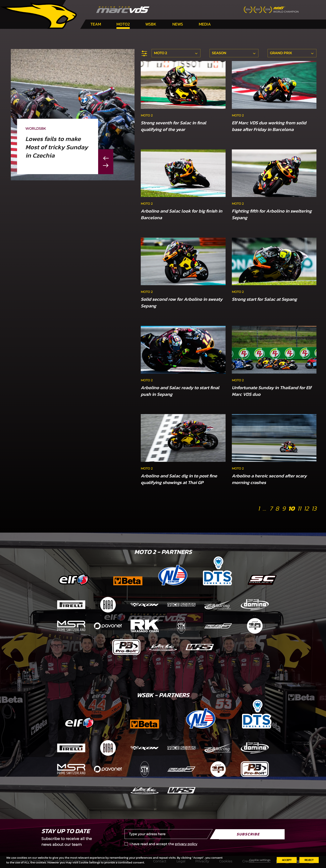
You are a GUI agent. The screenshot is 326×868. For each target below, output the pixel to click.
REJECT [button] (309, 860)
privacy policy (186, 844)
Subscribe (248, 834)
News (178, 24)
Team (96, 24)
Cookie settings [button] (260, 860)
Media (205, 24)
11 (299, 508)
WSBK (151, 24)
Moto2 (123, 24)
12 (306, 508)
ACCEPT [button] (287, 860)
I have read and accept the (163, 844)
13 (314, 508)
